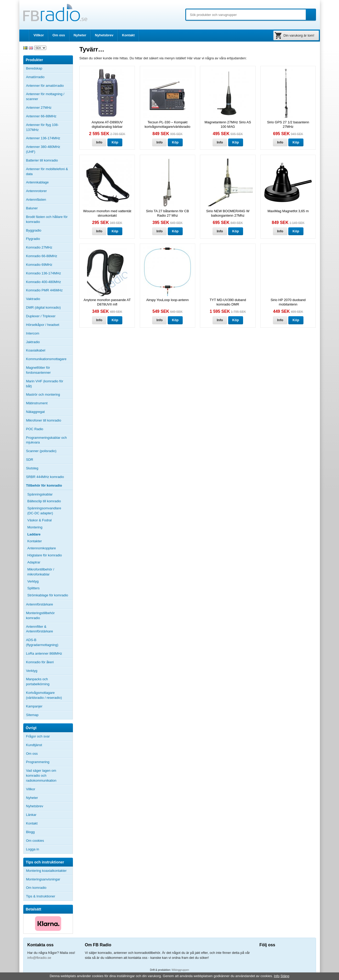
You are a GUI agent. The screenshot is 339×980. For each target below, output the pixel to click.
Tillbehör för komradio (49, 486)
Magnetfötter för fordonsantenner (39, 370)
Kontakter (35, 541)
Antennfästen (49, 200)
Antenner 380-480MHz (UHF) (49, 149)
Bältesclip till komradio (44, 501)
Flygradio (33, 239)
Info (99, 142)
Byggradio (34, 230)
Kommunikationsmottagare (46, 359)
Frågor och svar (38, 736)
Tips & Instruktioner (41, 896)
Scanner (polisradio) (41, 451)
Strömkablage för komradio (48, 595)
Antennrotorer (37, 191)
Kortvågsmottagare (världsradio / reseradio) (44, 695)
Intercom (33, 333)
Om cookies (35, 841)
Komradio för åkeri (40, 662)
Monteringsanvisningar (43, 879)
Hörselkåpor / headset (43, 325)
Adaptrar (34, 562)
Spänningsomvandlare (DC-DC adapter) (44, 511)
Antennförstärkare (40, 604)
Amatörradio (49, 77)
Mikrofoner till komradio (44, 420)
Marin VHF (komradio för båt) (45, 384)
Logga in (33, 849)
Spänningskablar (40, 494)
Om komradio (36, 888)
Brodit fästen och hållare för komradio (47, 219)
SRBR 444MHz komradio (45, 477)
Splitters (34, 588)
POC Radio (35, 429)
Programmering (38, 762)
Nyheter (80, 35)
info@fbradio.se (39, 958)
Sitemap (32, 715)
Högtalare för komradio (45, 555)
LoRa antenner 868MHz (44, 653)
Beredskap (34, 68)
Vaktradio (33, 299)
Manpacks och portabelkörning (38, 682)
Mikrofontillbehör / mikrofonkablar (41, 572)
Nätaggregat (36, 412)
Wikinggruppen (180, 970)
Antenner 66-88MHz (49, 116)
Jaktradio (33, 342)
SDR (30, 460)
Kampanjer (34, 706)
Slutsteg (32, 468)
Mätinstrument (37, 403)
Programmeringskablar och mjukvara (47, 440)
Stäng (285, 976)
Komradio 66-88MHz (42, 256)
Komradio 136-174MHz (44, 273)
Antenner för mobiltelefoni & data (47, 171)
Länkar (31, 815)
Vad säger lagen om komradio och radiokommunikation (41, 776)
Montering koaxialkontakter (46, 871)
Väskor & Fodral (40, 520)
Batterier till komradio (42, 160)
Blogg (30, 832)
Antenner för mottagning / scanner (45, 96)
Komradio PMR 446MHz (44, 290)
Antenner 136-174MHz (49, 138)
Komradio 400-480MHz (44, 282)
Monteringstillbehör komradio (41, 615)
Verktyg (33, 581)
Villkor (39, 35)
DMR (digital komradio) (44, 307)
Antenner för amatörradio (49, 86)
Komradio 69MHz (39, 265)
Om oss (59, 35)
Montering (35, 527)
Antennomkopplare (42, 548)
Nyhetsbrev (104, 35)
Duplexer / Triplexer (41, 316)
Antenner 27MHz (49, 108)
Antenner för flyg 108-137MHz (42, 127)
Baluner (32, 208)
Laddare (34, 534)
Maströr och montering (43, 394)
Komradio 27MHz (39, 247)
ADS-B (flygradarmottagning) (42, 642)
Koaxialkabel (36, 350)
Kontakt (128, 35)
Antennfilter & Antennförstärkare (40, 629)
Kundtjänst (34, 745)
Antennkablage (38, 182)
